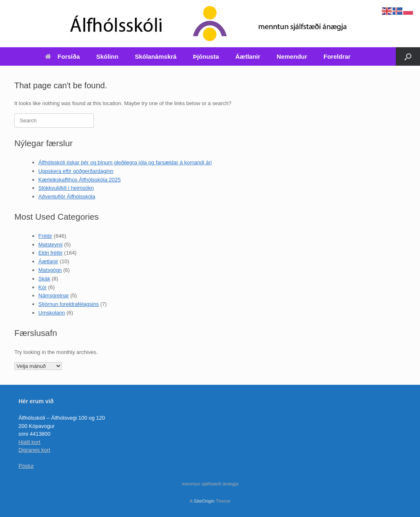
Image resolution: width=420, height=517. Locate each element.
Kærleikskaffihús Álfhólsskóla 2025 (80, 180)
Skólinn (107, 56)
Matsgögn (50, 270)
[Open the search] (408, 56)
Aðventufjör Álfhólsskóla (67, 196)
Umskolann (52, 313)
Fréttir (46, 236)
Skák (45, 279)
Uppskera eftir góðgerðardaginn (76, 171)
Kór (43, 287)
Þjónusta (206, 56)
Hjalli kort (29, 442)
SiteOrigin (204, 501)
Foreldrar (337, 56)
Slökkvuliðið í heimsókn (66, 188)
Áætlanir (248, 56)
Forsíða (62, 56)
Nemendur (292, 56)
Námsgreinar (54, 295)
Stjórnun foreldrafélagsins (69, 304)
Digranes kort (34, 450)
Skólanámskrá (156, 56)
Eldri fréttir (51, 253)
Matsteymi (51, 245)
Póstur (26, 466)
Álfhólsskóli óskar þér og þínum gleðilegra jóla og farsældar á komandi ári (125, 162)
